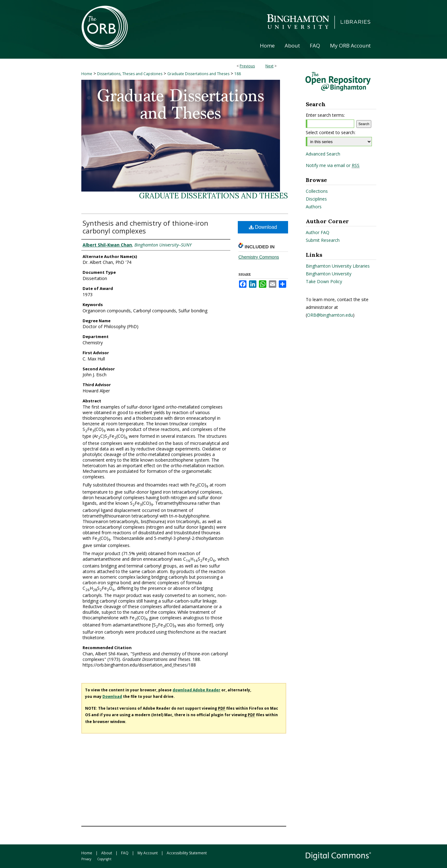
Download (263, 227)
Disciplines (316, 199)
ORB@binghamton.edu (330, 315)
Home (87, 74)
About (107, 853)
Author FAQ (318, 232)
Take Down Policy (324, 281)
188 (238, 74)
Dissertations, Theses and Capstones (130, 74)
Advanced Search (323, 154)
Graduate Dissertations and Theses (198, 74)
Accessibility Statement (187, 853)
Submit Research (323, 240)
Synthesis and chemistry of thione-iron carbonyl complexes (145, 227)
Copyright (104, 859)
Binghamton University (329, 274)
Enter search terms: (325, 115)
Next (269, 66)
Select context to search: (331, 132)
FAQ (125, 853)
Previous (247, 66)
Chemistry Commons (259, 257)
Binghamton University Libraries (338, 266)
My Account (148, 853)
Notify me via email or (333, 165)
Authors (314, 207)
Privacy (86, 859)
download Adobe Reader (196, 690)
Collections (317, 191)
